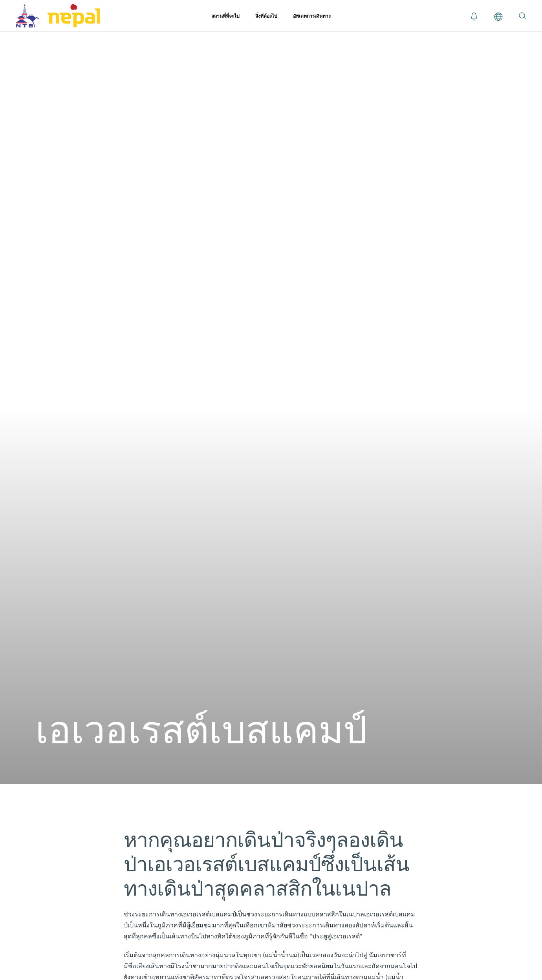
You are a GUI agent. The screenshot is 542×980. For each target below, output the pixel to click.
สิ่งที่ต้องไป (266, 16)
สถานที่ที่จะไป (225, 16)
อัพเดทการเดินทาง (312, 16)
